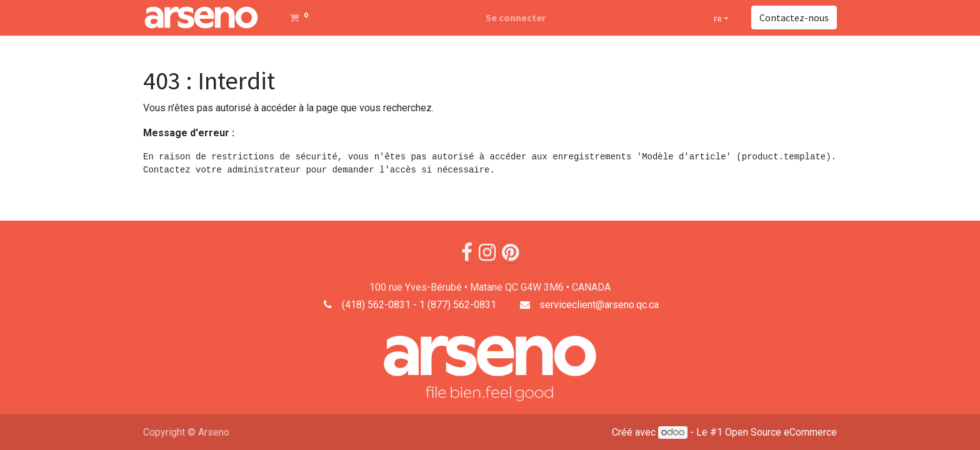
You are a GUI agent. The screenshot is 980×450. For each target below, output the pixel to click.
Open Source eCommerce (781, 432)
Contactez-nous (794, 17)
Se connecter (516, 17)
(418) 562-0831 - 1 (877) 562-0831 (419, 305)
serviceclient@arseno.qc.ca (599, 305)
